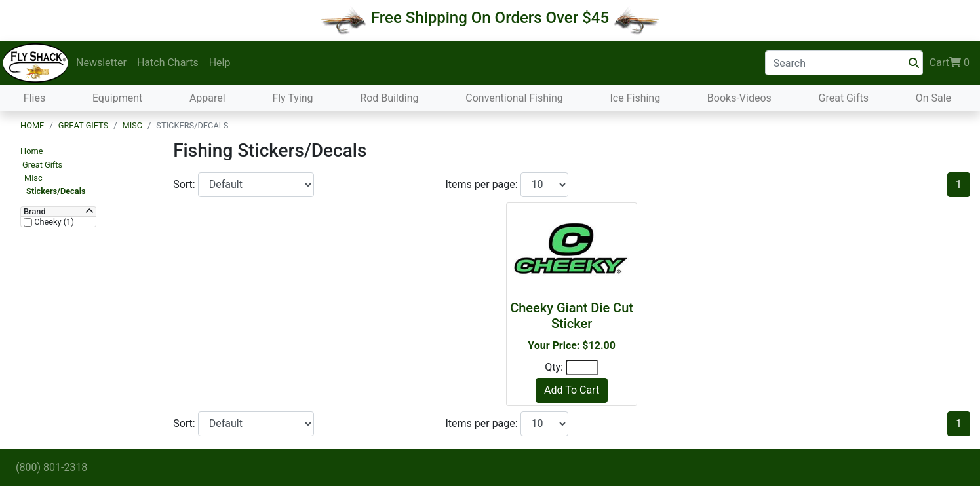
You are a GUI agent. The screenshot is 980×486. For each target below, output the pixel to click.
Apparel (207, 98)
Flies (34, 98)
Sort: (186, 184)
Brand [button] (35, 212)
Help (220, 63)
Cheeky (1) (53, 222)
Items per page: (482, 184)
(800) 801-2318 (51, 467)
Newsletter (101, 63)
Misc (132, 125)
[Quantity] (582, 367)
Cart (950, 63)
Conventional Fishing (514, 98)
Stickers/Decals (56, 191)
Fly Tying (292, 98)
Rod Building (389, 98)
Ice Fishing (635, 98)
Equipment (117, 98)
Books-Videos (739, 98)
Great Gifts (844, 98)
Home (32, 125)
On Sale (933, 98)
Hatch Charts (168, 63)
